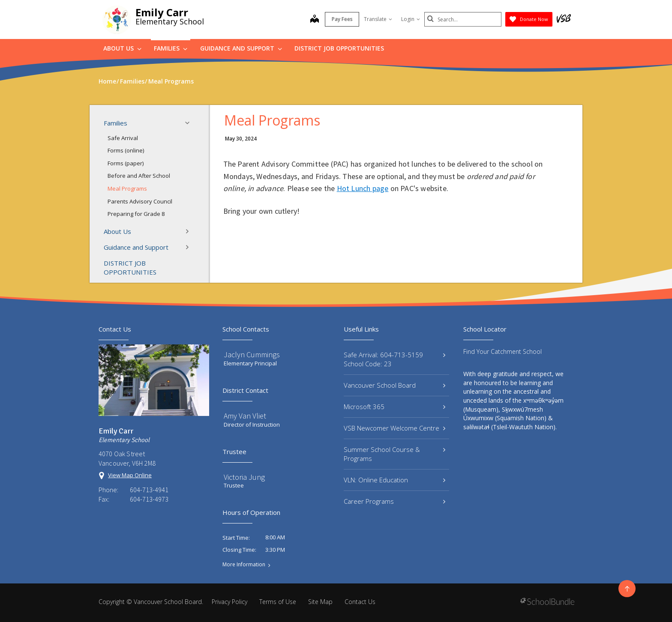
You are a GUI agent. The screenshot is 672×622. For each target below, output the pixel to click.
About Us (122, 48)
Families (171, 48)
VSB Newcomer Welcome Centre (394, 428)
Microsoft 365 (394, 407)
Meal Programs (127, 188)
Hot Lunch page (363, 188)
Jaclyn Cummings (252, 354)
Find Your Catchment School (502, 351)
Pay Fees (342, 19)
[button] (190, 123)
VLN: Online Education (394, 480)
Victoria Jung (244, 477)
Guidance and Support (241, 48)
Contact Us (360, 602)
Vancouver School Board (394, 385)
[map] (315, 20)
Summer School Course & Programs (394, 454)
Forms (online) (126, 150)
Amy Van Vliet (245, 416)
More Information (244, 565)
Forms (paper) (126, 163)
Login (411, 19)
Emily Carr (162, 12)
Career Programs (394, 501)
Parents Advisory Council (140, 201)
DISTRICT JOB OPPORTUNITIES (339, 48)
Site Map (320, 602)
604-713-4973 (149, 499)
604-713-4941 (149, 490)
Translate (378, 19)
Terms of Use (278, 602)
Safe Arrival (123, 138)
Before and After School (139, 176)
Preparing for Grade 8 (136, 214)
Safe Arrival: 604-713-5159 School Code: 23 (394, 359)
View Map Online (130, 475)
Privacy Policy (229, 602)
